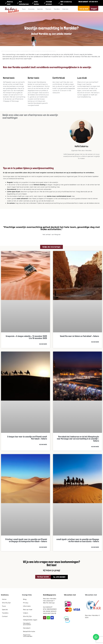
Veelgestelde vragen (30, 620)
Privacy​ (26, 603)
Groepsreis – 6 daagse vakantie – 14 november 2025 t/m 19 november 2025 (26, 337)
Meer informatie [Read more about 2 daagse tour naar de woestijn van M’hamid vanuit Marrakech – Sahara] (43, 445)
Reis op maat (28, 610)
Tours (24, 9)
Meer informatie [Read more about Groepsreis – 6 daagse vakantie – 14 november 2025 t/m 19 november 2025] (43, 344)
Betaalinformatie (29, 631)
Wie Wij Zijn (6, 603)
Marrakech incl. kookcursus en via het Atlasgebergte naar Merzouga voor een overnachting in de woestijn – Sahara (78, 439)
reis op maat (84, 9)
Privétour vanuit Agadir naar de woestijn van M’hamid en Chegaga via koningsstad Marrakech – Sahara (26, 540)
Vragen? (94, 9)
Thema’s (48, 9)
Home (4, 599)
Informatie (27, 606)
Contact (5, 616)
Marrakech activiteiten (27, 624)
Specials (40, 9)
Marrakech (27, 628)
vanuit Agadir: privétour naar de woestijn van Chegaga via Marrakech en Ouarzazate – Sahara (78, 540)
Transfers (57, 9)
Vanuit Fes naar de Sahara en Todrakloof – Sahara (79, 336)
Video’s (26, 613)
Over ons (65, 9)
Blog (25, 599)
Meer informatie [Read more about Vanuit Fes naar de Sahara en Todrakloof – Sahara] (95, 342)
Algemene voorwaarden (28, 636)
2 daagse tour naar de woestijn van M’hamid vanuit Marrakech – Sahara (27, 438)
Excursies (31, 9)
